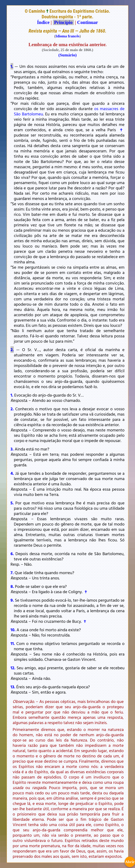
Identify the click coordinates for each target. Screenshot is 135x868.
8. (12, 586)
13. (13, 687)
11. (13, 643)
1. (12, 66)
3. (12, 449)
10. (13, 630)
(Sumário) (67, 55)
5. (12, 503)
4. (12, 473)
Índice (43, 22)
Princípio (63, 22)
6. (12, 554)
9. (12, 600)
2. (12, 350)
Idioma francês (68, 36)
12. (13, 668)
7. (12, 573)
